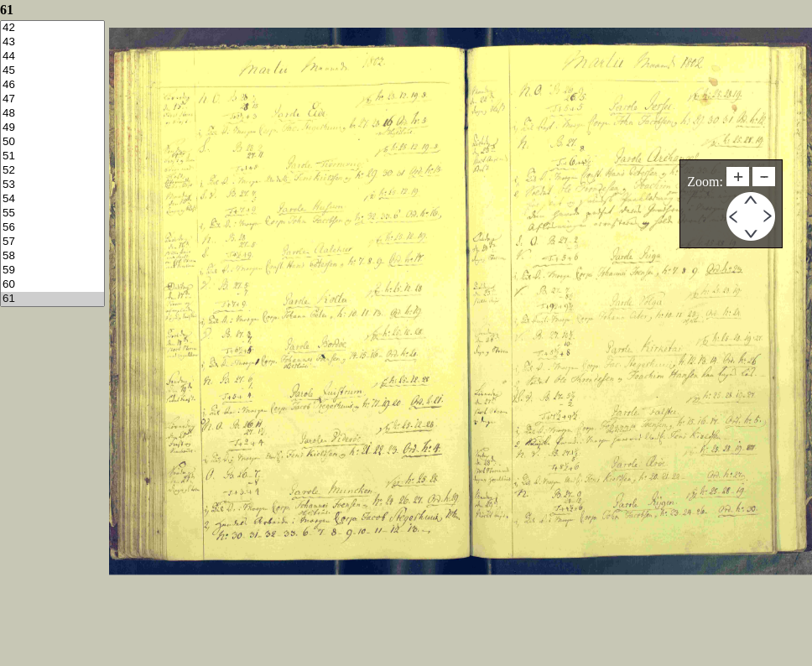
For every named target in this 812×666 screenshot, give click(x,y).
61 (52, 299)
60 (52, 285)
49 (52, 128)
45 (52, 71)
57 (52, 242)
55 (52, 213)
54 (52, 199)
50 (52, 142)
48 (52, 114)
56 (52, 228)
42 (52, 28)
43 (52, 42)
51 (52, 156)
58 (52, 256)
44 (52, 57)
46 (52, 85)
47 (52, 99)
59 (52, 271)
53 (52, 185)
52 (52, 171)
